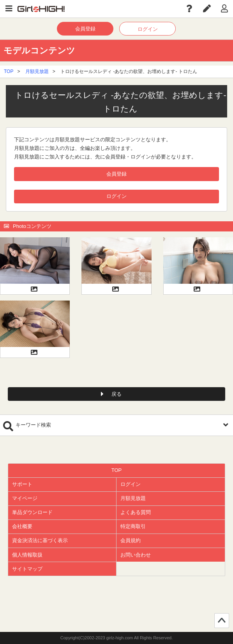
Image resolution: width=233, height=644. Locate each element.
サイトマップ (27, 569)
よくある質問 (136, 512)
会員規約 (131, 540)
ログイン (148, 29)
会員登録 (85, 29)
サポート (22, 484)
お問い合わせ (136, 555)
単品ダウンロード (32, 512)
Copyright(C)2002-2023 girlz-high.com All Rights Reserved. (117, 638)
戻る (116, 394)
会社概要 (22, 526)
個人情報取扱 (27, 555)
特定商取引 (133, 526)
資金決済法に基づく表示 (40, 540)
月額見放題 (37, 71)
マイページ (25, 498)
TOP (9, 71)
